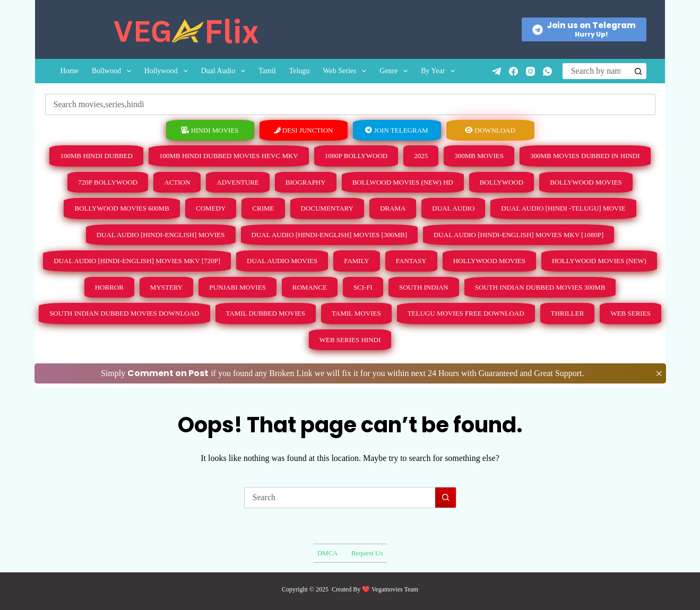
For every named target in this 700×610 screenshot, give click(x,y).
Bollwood (114, 71)
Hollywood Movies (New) (599, 261)
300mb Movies (479, 156)
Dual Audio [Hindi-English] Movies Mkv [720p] (137, 261)
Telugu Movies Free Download (466, 313)
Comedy (211, 208)
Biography (306, 182)
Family (357, 261)
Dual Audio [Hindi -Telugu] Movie (563, 208)
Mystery (166, 287)
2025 (421, 156)
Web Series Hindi (350, 340)
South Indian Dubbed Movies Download (124, 313)
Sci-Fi (363, 287)
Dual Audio (226, 71)
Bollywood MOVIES (586, 182)
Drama (393, 208)
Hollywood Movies (489, 261)
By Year (440, 71)
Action (177, 182)
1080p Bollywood (356, 156)
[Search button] (638, 71)
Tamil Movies (356, 313)
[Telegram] (496, 71)
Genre (396, 71)
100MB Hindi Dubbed (96, 156)
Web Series (347, 71)
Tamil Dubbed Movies (266, 313)
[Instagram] (530, 71)
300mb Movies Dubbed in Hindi (585, 156)
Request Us (367, 553)
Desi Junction (304, 130)
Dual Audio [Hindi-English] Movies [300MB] (329, 235)
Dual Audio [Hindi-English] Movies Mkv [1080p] (518, 235)
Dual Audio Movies (282, 261)
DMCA (328, 553)
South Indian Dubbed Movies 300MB (540, 287)
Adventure (237, 182)
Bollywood (502, 182)
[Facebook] (513, 71)
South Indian (424, 287)
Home (69, 71)
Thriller (568, 313)
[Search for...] (597, 71)
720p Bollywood (108, 182)
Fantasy (411, 261)
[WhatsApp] (547, 71)
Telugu (300, 71)
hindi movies (210, 130)
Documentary (327, 208)
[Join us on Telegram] (584, 29)
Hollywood (168, 71)
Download (490, 130)
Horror (109, 287)
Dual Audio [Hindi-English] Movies (161, 235)
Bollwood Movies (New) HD (403, 182)
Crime (263, 208)
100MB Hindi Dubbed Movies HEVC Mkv (229, 156)
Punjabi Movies (237, 287)
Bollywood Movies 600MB (122, 208)
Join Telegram (396, 130)
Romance (310, 287)
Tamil (267, 71)
